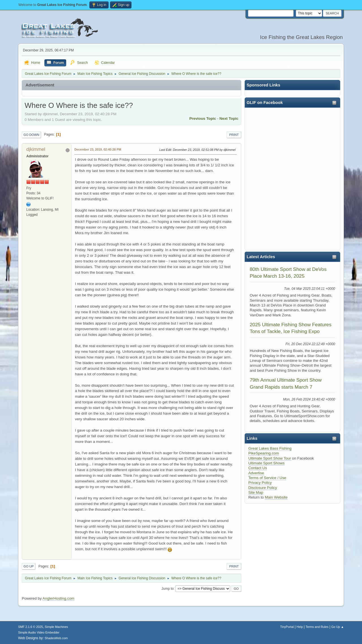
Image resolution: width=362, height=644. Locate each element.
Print (234, 135)
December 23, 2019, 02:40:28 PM (98, 149)
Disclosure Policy (263, 488)
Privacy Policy (260, 483)
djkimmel (36, 149)
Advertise (256, 473)
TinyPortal (287, 627)
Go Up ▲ (338, 627)
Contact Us (258, 468)
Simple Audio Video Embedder (39, 632)
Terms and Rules (317, 627)
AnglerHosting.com (58, 598)
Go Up (29, 566)
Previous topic (203, 118)
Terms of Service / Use (267, 478)
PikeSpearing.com (264, 453)
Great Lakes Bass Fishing (270, 448)
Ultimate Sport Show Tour (270, 458)
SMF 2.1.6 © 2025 (31, 627)
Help (300, 627)
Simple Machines (56, 627)
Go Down (31, 135)
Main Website (276, 497)
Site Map (256, 492)
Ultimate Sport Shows (266, 463)
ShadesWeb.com (56, 638)
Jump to (168, 588)
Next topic (229, 118)
